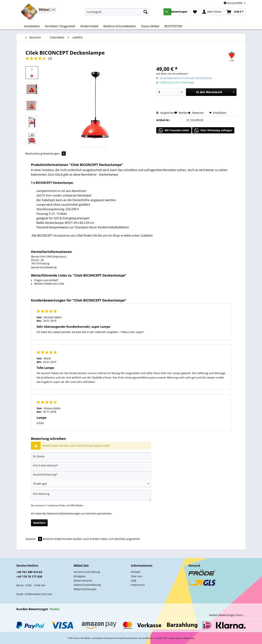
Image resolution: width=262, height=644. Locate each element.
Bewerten (196, 113)
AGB (134, 581)
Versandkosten (146, 638)
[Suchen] (146, 12)
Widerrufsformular (85, 589)
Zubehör (34, 539)
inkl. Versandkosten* (178, 74)
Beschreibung (34, 153)
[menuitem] (117, 14)
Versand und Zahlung (87, 572)
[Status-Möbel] (150, 26)
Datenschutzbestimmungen (64, 513)
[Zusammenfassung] (91, 474)
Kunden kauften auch (76, 539)
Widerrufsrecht (83, 581)
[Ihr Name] (91, 456)
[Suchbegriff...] (117, 12)
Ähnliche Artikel (52, 539)
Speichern (39, 523)
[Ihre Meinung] (91, 495)
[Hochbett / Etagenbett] (60, 26)
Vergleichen (165, 113)
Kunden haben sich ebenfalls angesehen (115, 539)
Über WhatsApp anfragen (213, 130)
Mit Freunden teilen (174, 130)
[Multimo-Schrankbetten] (120, 26)
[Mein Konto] (212, 12)
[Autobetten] (32, 26)
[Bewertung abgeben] (91, 484)
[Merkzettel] (195, 12)
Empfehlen (218, 113)
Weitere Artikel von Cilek (47, 284)
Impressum (138, 585)
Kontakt (136, 572)
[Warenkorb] (235, 12)
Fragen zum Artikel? (45, 280)
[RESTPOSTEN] (173, 26)
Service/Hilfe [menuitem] (233, 3)
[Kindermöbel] (89, 26)
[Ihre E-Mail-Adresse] (91, 465)
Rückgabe (80, 576)
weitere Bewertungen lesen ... (227, 615)
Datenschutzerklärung (87, 585)
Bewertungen (54, 153)
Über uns (137, 576)
